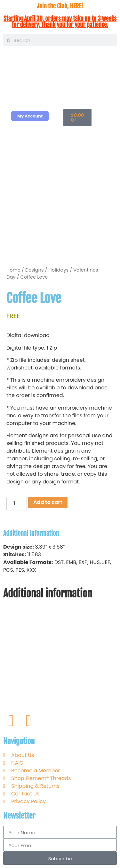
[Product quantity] (17, 504)
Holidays (59, 270)
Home (13, 270)
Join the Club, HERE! (60, 6)
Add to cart (48, 502)
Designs (35, 270)
